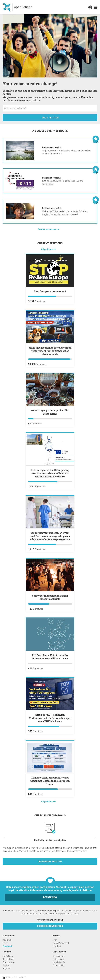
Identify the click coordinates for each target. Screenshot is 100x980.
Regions (7, 969)
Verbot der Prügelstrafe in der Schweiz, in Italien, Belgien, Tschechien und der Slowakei (65, 211)
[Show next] (95, 838)
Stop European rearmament (50, 291)
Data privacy (59, 959)
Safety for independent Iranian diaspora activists (50, 597)
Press (5, 943)
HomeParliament (61, 943)
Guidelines (8, 956)
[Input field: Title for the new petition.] (50, 108)
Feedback (8, 946)
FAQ (55, 940)
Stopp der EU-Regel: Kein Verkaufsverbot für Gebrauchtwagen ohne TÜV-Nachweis (50, 718)
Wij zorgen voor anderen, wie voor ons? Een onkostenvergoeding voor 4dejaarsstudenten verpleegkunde (50, 536)
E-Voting (57, 946)
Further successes (47, 229)
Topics (6, 965)
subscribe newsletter (50, 926)
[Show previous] (5, 838)
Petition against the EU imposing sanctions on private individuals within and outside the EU (50, 473)
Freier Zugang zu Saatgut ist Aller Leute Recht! (50, 412)
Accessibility (59, 965)
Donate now (50, 897)
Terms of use (59, 956)
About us (7, 940)
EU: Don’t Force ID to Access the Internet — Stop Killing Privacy (50, 657)
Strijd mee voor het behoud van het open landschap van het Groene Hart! (67, 151)
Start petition (50, 118)
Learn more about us (50, 861)
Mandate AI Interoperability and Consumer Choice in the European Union (50, 781)
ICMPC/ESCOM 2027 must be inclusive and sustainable (63, 181)
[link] (96, 8)
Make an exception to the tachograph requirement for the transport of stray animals (50, 351)
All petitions (47, 249)
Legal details (59, 962)
